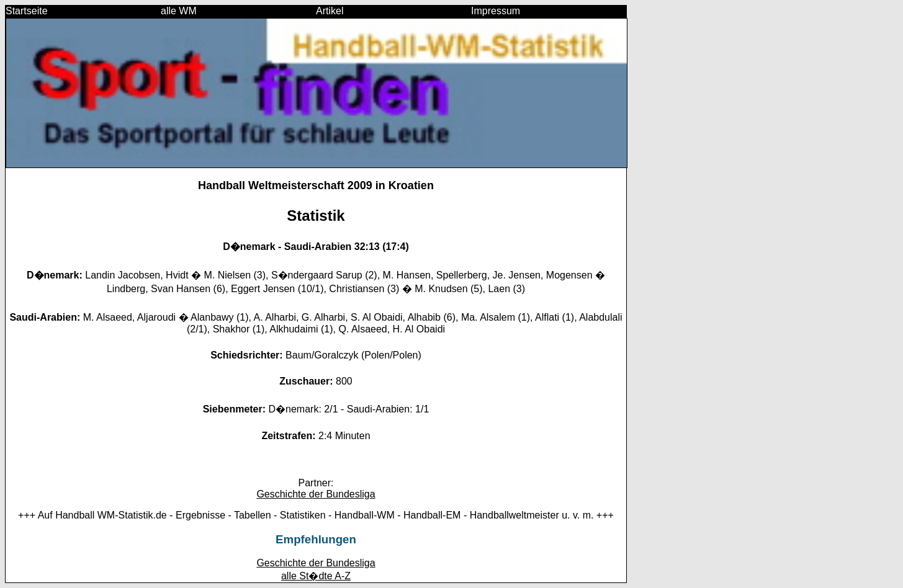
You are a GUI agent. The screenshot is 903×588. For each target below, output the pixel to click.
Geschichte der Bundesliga (316, 494)
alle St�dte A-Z (316, 576)
